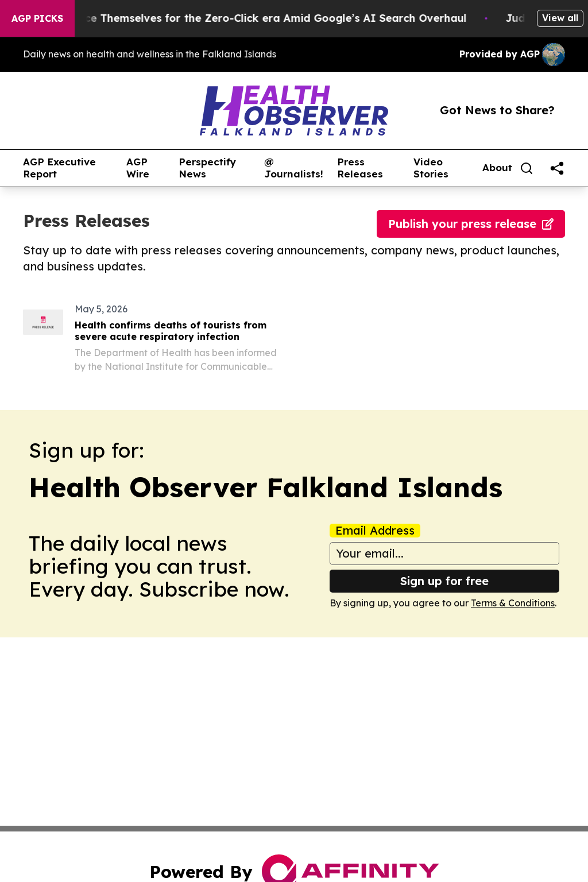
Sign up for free (444, 581)
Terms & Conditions (513, 603)
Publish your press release (471, 224)
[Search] (527, 168)
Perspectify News (207, 168)
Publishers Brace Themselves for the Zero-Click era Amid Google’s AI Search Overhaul (248, 18)
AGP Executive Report (59, 168)
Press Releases (360, 168)
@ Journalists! (294, 168)
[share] (557, 168)
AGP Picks (37, 18)
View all (560, 18)
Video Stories (431, 168)
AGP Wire (138, 168)
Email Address (375, 531)
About (497, 168)
